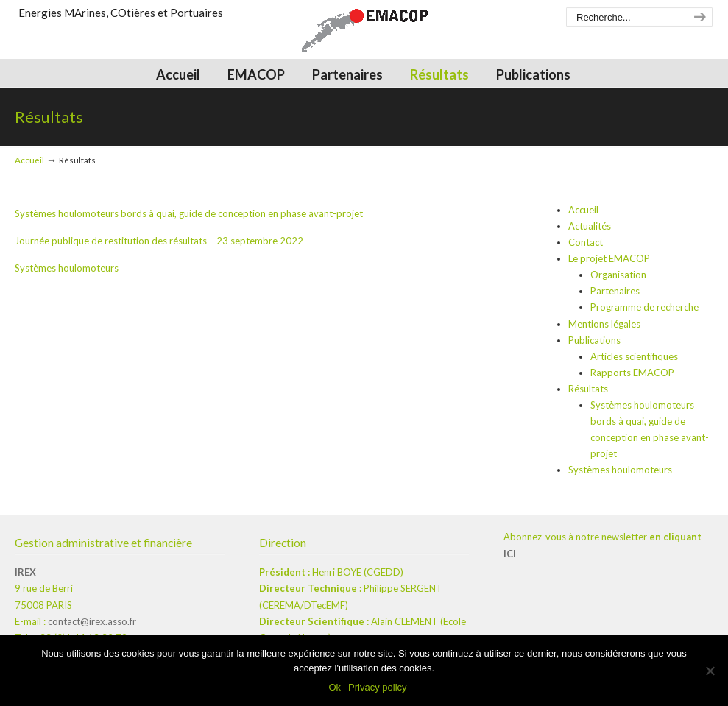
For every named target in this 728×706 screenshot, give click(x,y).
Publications (594, 340)
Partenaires (615, 291)
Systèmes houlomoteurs (67, 268)
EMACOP (364, 34)
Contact (586, 242)
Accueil (29, 160)
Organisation (618, 275)
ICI (510, 554)
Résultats (588, 389)
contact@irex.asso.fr (92, 621)
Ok (335, 687)
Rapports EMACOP (632, 373)
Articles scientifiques (634, 356)
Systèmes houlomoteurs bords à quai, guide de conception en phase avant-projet (189, 213)
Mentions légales (604, 324)
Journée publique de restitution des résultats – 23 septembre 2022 (159, 241)
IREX (25, 572)
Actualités (590, 226)
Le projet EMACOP (609, 258)
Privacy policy (377, 687)
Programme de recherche (644, 307)
